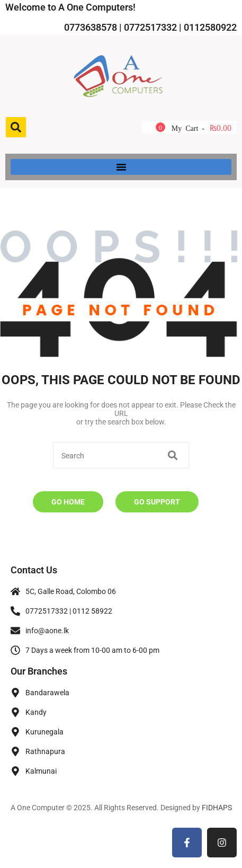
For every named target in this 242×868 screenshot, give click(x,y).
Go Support (157, 502)
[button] (121, 167)
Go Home (68, 502)
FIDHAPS (217, 808)
